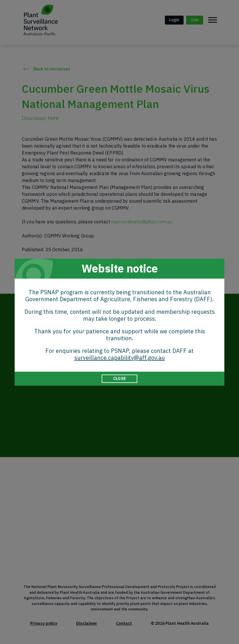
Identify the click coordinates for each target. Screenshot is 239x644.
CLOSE (119, 378)
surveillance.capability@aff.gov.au (120, 358)
